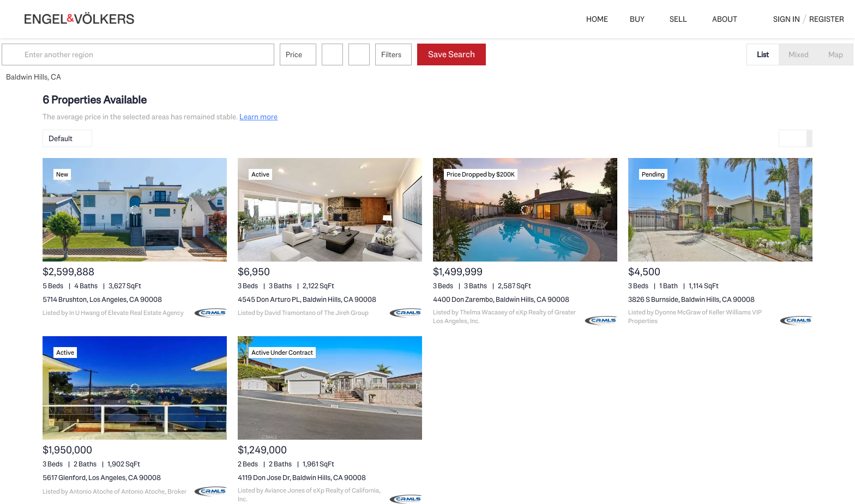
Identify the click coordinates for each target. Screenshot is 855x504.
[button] (56, 54)
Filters (432, 54)
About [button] (725, 19)
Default (61, 138)
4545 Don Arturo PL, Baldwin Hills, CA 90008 (307, 299)
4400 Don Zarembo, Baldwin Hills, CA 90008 (501, 299)
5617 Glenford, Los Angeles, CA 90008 (102, 478)
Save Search (492, 54)
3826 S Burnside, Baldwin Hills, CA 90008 (691, 299)
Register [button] (827, 19)
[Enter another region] (183, 54)
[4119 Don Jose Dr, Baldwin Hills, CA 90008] (330, 388)
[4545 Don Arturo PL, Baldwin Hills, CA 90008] (330, 210)
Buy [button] (637, 19)
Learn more (258, 117)
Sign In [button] (787, 19)
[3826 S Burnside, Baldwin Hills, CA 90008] (720, 210)
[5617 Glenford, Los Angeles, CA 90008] (135, 388)
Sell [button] (678, 19)
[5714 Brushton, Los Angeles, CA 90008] (135, 210)
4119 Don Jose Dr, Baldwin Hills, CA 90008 (302, 478)
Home (597, 19)
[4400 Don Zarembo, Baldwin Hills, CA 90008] (525, 210)
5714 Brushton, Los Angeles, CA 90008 (102, 299)
